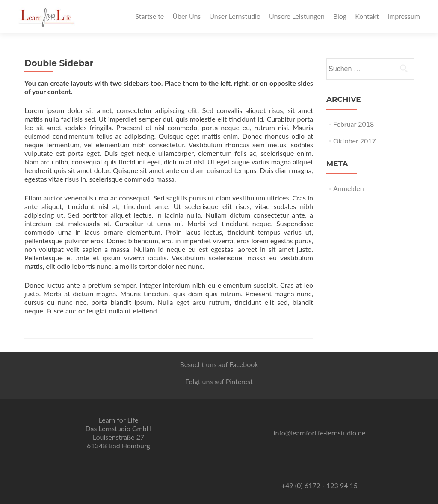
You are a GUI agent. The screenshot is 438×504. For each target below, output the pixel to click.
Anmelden (348, 188)
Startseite (149, 16)
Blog (340, 16)
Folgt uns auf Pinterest (219, 381)
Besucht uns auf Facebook (219, 364)
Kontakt (367, 16)
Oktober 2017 (355, 141)
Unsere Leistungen (297, 16)
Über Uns (186, 16)
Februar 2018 (354, 124)
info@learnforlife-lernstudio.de (320, 433)
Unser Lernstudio (235, 16)
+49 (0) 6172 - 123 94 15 (320, 485)
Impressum (404, 16)
